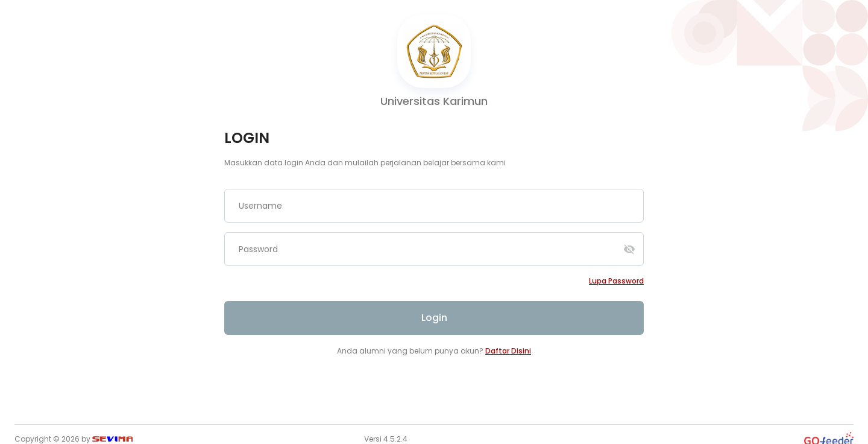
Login (434, 318)
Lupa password (616, 281)
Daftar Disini (508, 351)
